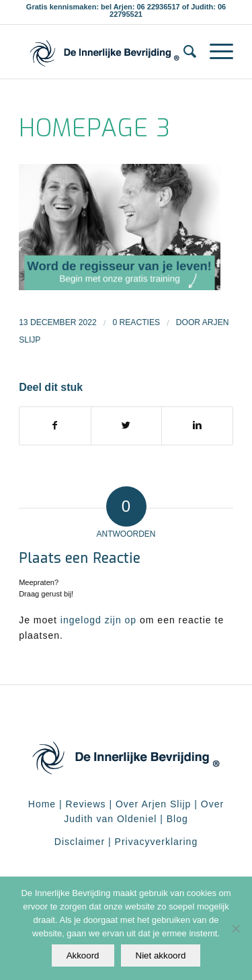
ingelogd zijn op (98, 620)
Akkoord (83, 955)
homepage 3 (95, 128)
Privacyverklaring (157, 842)
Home (42, 804)
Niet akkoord (161, 955)
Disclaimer (80, 842)
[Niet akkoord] (235, 928)
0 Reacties (136, 322)
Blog (177, 819)
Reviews (86, 804)
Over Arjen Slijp (153, 804)
